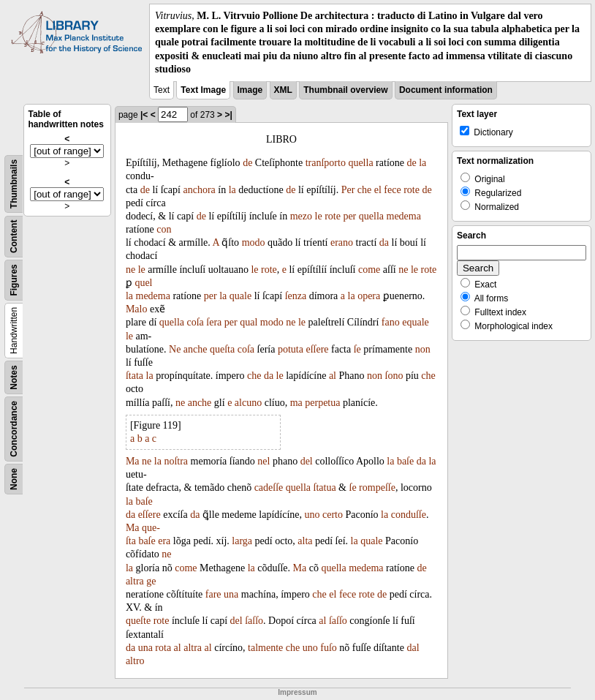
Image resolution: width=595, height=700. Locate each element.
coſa (196, 322)
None (14, 479)
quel (143, 283)
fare (213, 594)
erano (342, 242)
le (319, 216)
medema (404, 216)
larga (242, 541)
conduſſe (409, 515)
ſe (357, 349)
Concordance (14, 429)
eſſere (317, 349)
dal (413, 648)
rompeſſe (377, 488)
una (231, 594)
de (247, 163)
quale (240, 296)
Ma (133, 461)
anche (196, 349)
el (378, 190)
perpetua (322, 403)
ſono (394, 376)
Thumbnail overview (345, 90)
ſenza (296, 296)
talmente (265, 648)
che (364, 190)
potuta (291, 349)
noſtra (176, 461)
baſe (405, 461)
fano (391, 322)
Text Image (203, 90)
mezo (301, 216)
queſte (138, 621)
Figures (14, 280)
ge (151, 581)
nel (264, 461)
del (307, 461)
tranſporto (326, 163)
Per (348, 190)
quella (360, 163)
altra (135, 581)
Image (250, 90)
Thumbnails (14, 184)
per (349, 216)
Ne (175, 349)
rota (163, 648)
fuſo (329, 648)
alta (305, 541)
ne (130, 270)
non (423, 349)
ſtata (134, 376)
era (164, 541)
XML (283, 90)
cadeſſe (269, 488)
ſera (214, 322)
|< (144, 115)
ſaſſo (254, 621)
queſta (222, 349)
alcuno (248, 403)
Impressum (297, 692)
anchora (199, 190)
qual (249, 322)
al (333, 376)
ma (296, 403)
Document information (446, 90)
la (422, 163)
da (384, 242)
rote (412, 190)
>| (228, 115)
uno (312, 515)
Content (14, 236)
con (164, 229)
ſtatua (325, 488)
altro (135, 661)
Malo (137, 309)
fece (392, 190)
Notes (14, 377)
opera (369, 296)
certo (333, 515)
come (369, 270)
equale (416, 322)
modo (254, 242)
